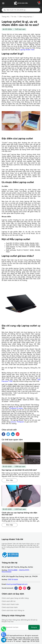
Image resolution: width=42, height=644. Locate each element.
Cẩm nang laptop (25, 17)
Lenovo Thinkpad (17, 422)
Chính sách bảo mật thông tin (13, 611)
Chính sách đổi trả (9, 601)
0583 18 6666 (13, 580)
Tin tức (14, 17)
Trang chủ (5, 17)
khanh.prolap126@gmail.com (17, 584)
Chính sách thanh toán (10, 604)
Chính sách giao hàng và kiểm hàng (15, 598)
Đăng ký (34, 627)
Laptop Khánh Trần (27, 50)
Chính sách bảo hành (10, 607)
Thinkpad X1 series (16, 408)
